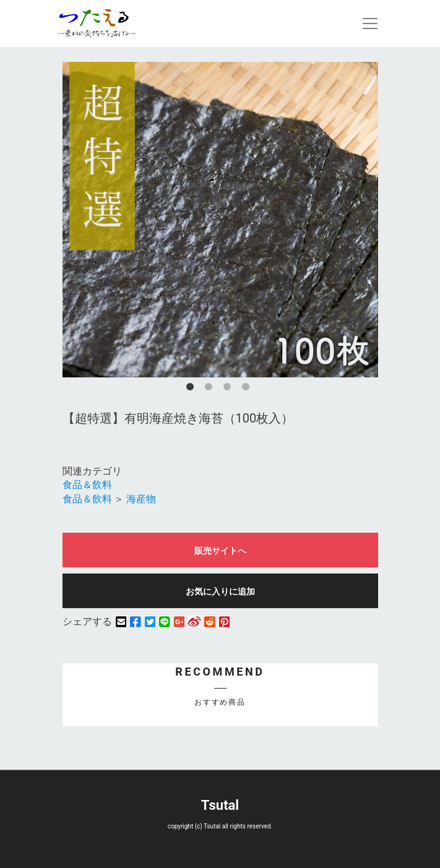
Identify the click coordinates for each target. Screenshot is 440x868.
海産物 (141, 499)
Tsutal (220, 805)
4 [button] (248, 389)
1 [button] (192, 389)
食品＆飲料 (87, 485)
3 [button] (230, 389)
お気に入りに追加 (220, 591)
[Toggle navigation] (370, 24)
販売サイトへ (220, 551)
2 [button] (211, 389)
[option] (220, 220)
